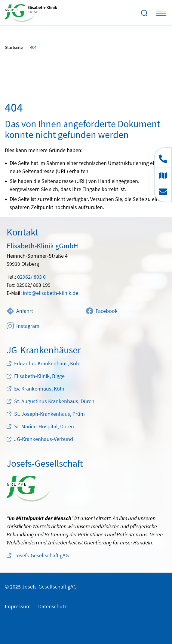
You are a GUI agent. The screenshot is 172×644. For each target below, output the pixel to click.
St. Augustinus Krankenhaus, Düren (54, 401)
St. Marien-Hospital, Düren (44, 426)
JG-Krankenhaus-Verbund (44, 439)
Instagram (23, 326)
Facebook (102, 311)
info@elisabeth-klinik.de (51, 293)
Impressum (18, 606)
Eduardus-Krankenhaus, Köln (47, 363)
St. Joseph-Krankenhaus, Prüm (49, 414)
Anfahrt (20, 311)
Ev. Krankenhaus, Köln (39, 389)
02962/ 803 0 (31, 277)
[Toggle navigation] (161, 13)
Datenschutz (52, 606)
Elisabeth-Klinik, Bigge (39, 376)
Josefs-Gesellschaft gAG (41, 555)
